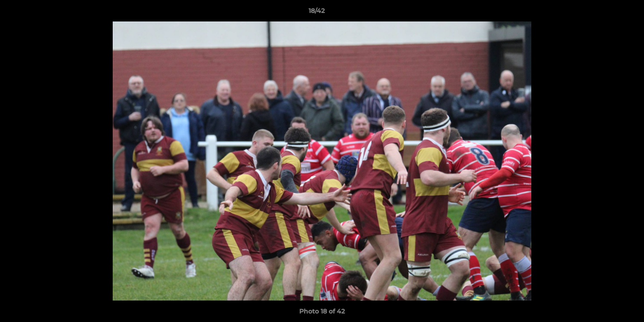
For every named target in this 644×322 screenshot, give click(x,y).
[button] (606, 13)
